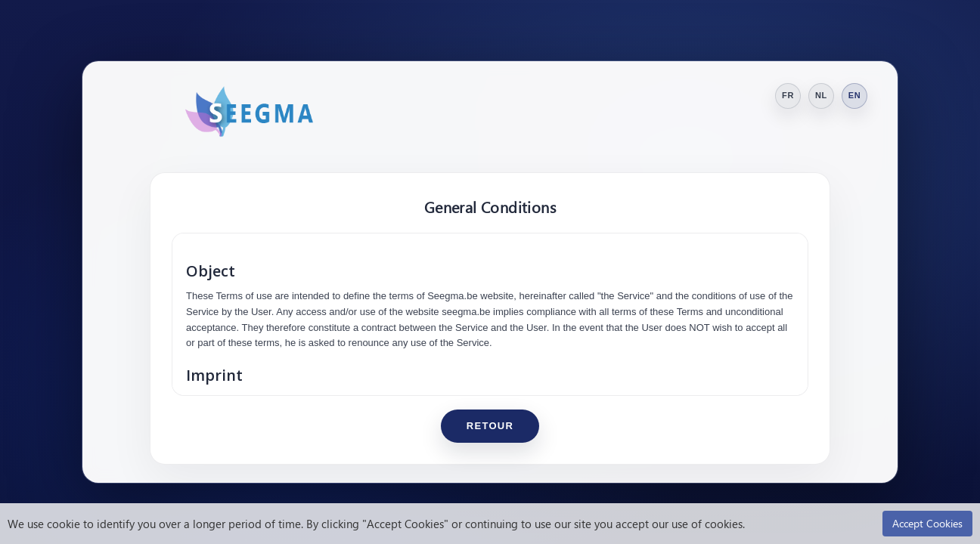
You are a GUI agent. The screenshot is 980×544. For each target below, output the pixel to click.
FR (788, 95)
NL (821, 95)
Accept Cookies (927, 523)
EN (855, 95)
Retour (490, 426)
